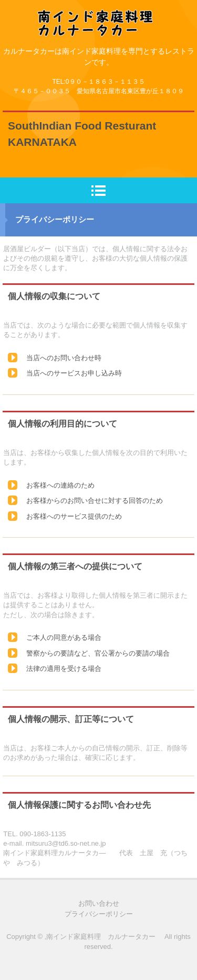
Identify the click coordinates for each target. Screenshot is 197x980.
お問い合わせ (99, 903)
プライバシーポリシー (99, 914)
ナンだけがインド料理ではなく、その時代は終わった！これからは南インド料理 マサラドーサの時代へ (99, 17)
